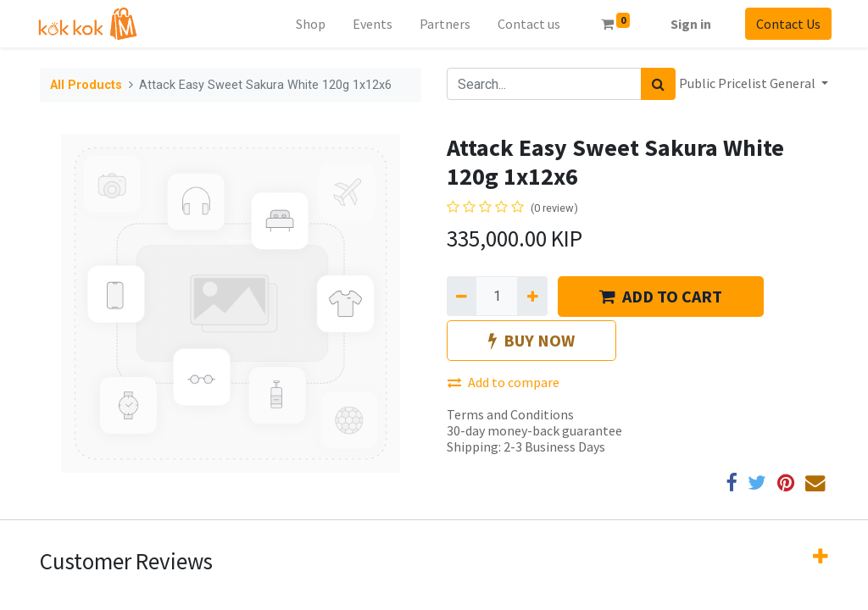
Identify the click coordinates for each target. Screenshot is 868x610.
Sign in (687, 24)
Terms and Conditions (510, 414)
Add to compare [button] (504, 382)
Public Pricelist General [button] (748, 83)
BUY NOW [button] (531, 340)
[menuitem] (307, 24)
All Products (86, 85)
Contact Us (785, 24)
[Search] (658, 84)
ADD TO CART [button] (661, 296)
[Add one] (532, 296)
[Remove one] (462, 296)
